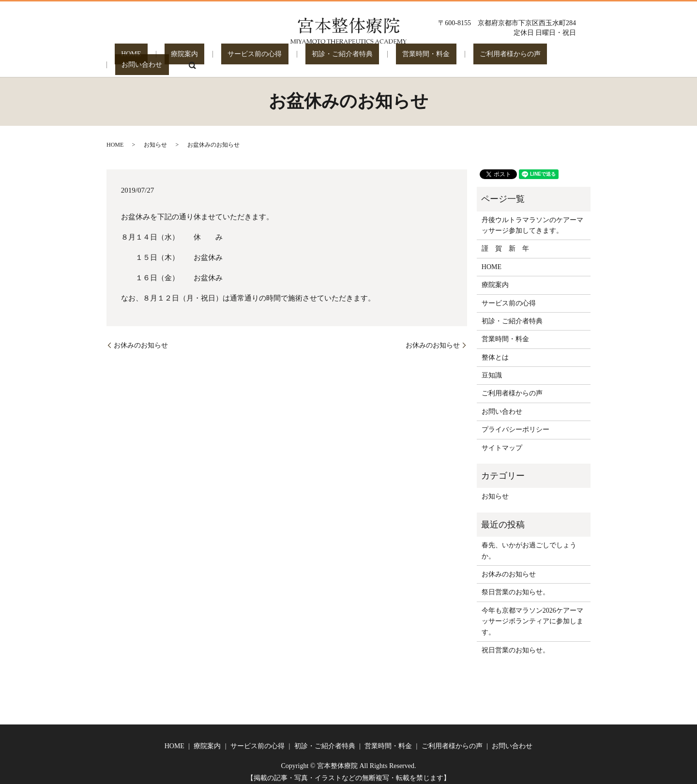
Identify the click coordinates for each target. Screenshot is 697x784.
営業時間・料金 (380, 58)
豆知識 (492, 369)
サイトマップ (502, 441)
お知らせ (155, 138)
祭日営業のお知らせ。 (515, 585)
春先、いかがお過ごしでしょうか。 (529, 544)
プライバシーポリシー (515, 423)
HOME (137, 58)
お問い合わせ (519, 58)
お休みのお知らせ (141, 339)
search (562, 58)
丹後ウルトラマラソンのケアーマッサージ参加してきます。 (532, 219)
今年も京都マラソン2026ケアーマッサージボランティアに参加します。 (532, 615)
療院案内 (178, 58)
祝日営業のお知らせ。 (515, 643)
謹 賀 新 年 (505, 242)
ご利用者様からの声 (451, 58)
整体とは (495, 351)
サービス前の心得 (235, 58)
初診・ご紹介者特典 (309, 58)
